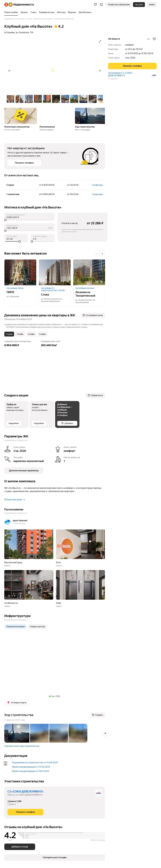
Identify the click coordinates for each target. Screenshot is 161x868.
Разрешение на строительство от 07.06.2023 (35, 763)
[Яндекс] (6, 5)
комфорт (130, 45)
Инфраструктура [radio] (37, 627)
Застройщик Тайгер (15, 288)
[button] (101, 5)
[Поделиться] (148, 39)
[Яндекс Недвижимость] (21, 5)
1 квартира (97, 185)
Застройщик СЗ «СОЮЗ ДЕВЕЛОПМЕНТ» (120, 74)
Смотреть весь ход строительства (22, 746)
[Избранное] (95, 5)
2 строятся (113, 79)
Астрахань (10, 32)
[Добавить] (67, 423)
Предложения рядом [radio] (16, 627)
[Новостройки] (12, 12)
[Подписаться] (95, 395)
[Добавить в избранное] (154, 39)
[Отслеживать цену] (93, 315)
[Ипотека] (61, 12)
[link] (152, 5)
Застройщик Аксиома (85, 288)
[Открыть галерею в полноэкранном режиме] (100, 41)
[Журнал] (72, 12)
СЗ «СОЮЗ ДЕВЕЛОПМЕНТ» (26, 792)
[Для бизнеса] (84, 12)
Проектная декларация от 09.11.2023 (30, 771)
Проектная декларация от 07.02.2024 (31, 767)
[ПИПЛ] (20, 272)
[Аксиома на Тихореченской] (89, 272)
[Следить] (98, 715)
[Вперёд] (100, 71)
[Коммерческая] (47, 12)
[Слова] (55, 272)
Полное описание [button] (15, 500)
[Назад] (9, 71)
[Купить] (24, 12)
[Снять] (34, 12)
